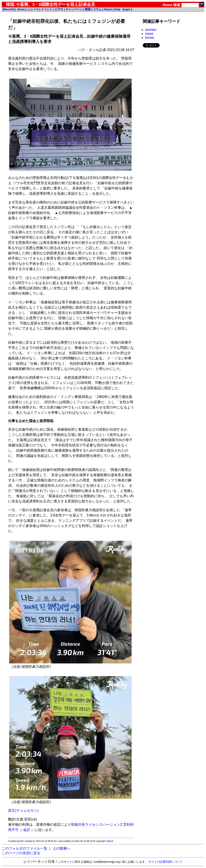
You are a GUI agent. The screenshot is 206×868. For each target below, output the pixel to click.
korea (150, 38)
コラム (97, 9)
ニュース (33, 9)
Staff (21, 841)
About (108, 9)
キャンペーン (74, 9)
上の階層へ (61, 848)
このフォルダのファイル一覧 (24, 848)
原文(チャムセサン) (23, 811)
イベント (47, 9)
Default (110, 841)
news (149, 34)
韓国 (88, 9)
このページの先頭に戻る (21, 853)
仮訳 (27, 830)
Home (167, 5)
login (127, 9)
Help (117, 9)
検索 (177, 5)
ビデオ (59, 9)
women (151, 30)
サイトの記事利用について (166, 862)
